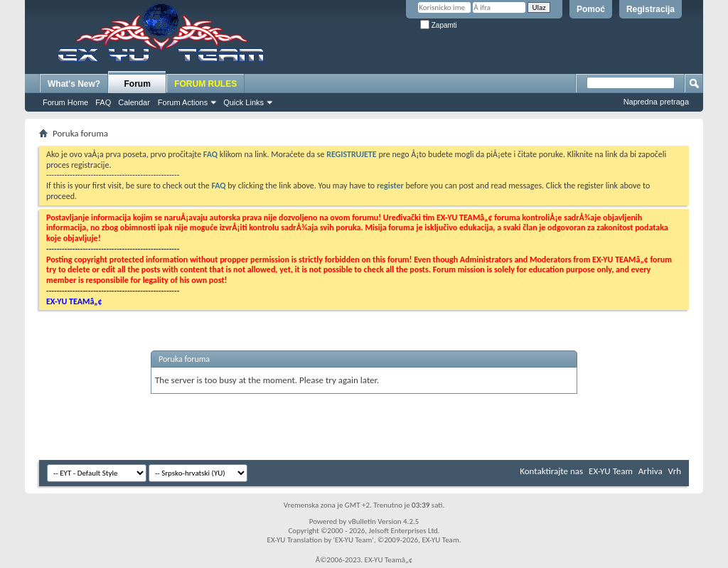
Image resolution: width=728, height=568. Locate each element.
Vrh (675, 471)
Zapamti (439, 25)
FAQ (103, 102)
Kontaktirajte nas (551, 471)
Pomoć (591, 9)
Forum (138, 84)
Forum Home (65, 102)
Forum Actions (183, 102)
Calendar (134, 102)
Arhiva (651, 471)
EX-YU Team (611, 471)
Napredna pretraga (656, 102)
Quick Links (243, 102)
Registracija (651, 9)
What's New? (74, 84)
